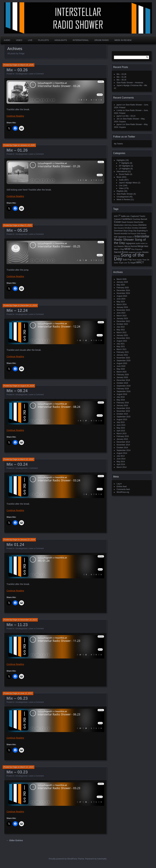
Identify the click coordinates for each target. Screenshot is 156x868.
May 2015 (121, 428)
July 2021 (121, 344)
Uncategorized (21, 74)
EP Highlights (125, 166)
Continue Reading (15, 116)
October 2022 (122, 324)
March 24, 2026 (27, 65)
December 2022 (123, 321)
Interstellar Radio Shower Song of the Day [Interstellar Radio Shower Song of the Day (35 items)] (132, 240)
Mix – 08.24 (17, 391)
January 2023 (122, 318)
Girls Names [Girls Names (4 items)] (142, 234)
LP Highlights (124, 169)
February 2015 (123, 436)
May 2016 (121, 400)
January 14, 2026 (28, 145)
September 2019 (124, 386)
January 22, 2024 (28, 540)
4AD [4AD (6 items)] (116, 216)
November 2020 (123, 358)
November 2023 (123, 310)
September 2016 (124, 391)
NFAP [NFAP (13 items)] (128, 249)
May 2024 (121, 302)
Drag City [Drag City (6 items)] (132, 231)
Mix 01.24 (15, 545)
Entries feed (122, 487)
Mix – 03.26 (17, 70)
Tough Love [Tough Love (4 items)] (123, 263)
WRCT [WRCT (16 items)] (140, 262)
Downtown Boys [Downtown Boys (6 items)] (121, 231)
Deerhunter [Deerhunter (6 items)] (139, 222)
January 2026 (122, 282)
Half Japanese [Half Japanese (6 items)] (120, 237)
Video (19, 40)
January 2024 (122, 307)
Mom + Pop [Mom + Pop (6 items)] (119, 249)
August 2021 (122, 341)
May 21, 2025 (26, 225)
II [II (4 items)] (134, 237)
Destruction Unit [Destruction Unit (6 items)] (121, 225)
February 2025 (123, 288)
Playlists (43, 40)
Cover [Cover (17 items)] (117, 222)
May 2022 (121, 330)
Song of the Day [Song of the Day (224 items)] (129, 257)
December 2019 (123, 380)
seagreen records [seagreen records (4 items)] (135, 252)
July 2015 (121, 422)
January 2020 (122, 377)
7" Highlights (124, 163)
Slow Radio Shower (125, 194)
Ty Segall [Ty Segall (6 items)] (132, 263)
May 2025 (121, 285)
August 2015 (122, 420)
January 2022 (122, 335)
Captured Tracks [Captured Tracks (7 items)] (138, 216)
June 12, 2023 (26, 693)
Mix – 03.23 (17, 772)
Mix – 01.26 (17, 150)
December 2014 (123, 442)
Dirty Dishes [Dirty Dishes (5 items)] (133, 225)
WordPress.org (123, 492)
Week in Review (123, 40)
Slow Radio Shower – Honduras (130, 83)
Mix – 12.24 (17, 310)
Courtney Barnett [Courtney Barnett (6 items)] (140, 219)
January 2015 (122, 439)
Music (119, 177)
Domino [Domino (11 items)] (142, 225)
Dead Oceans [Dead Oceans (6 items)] (128, 222)
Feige (15, 65)
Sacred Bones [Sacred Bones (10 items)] (121, 252)
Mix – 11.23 (17, 625)
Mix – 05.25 (17, 230)
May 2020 (121, 369)
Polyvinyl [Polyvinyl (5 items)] (139, 249)
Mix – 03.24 (17, 464)
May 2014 (121, 462)
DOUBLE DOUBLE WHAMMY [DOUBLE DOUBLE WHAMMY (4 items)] (136, 228)
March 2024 (122, 304)
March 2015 (122, 434)
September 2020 (124, 361)
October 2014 (122, 448)
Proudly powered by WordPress (63, 859)
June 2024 (121, 299)
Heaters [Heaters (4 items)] (130, 237)
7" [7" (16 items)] (119, 216)
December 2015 (123, 408)
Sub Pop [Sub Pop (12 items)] (127, 259)
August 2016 (122, 394)
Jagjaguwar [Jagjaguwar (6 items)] (130, 243)
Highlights (61, 40)
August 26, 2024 (27, 386)
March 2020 (122, 372)
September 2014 (124, 450)
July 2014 (121, 456)
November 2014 (123, 445)
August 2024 (122, 296)
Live (30, 40)
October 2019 (122, 383)
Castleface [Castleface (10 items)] (127, 219)
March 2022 (122, 333)
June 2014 (121, 459)
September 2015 (124, 417)
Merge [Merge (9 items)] (141, 246)
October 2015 (122, 414)
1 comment (33, 468)
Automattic (102, 859)
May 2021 (121, 347)
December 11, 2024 (29, 306)
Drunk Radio (102, 40)
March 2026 (122, 279)
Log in (119, 484)
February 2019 (123, 389)
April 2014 (121, 464)
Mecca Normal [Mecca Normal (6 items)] (131, 246)
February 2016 (123, 403)
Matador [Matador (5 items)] (121, 246)
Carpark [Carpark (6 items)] (117, 219)
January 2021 (122, 355)
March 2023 (122, 316)
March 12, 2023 (27, 767)
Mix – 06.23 (17, 698)
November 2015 (123, 411)
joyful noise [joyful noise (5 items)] (140, 243)
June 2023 (121, 313)
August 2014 (122, 453)
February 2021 (123, 352)
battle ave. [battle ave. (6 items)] (126, 216)
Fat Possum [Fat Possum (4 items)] (132, 234)
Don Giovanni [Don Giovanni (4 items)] (119, 228)
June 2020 (121, 366)
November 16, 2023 (29, 620)
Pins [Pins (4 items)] (133, 249)
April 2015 (121, 431)
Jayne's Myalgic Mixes (128, 183)
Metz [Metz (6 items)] (146, 246)
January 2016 (122, 405)
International (81, 40)
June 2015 (121, 425)
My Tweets (118, 144)
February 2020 (123, 375)
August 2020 (122, 363)
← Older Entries (15, 840)
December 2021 (123, 338)
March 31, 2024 (27, 459)
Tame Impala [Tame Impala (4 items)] (137, 260)
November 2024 (123, 293)
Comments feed (123, 489)
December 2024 (123, 290)
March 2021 (122, 349)
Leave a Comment (36, 74)
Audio (7, 40)
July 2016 (121, 397)
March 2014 (122, 467)
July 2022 (121, 327)
